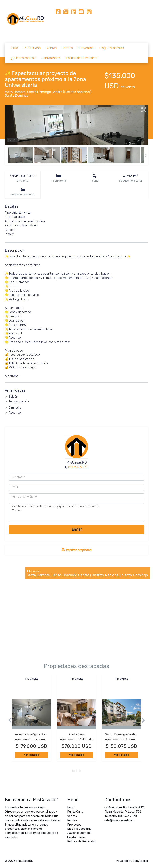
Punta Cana (32, 48)
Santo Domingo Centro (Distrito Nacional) (59, 92)
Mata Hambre (15, 92)
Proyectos (86, 48)
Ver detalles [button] (31, 755)
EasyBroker (141, 861)
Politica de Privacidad (81, 58)
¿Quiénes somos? (23, 58)
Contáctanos (51, 58)
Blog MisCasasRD (112, 48)
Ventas (52, 48)
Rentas (68, 48)
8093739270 (78, 467)
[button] (8, 720)
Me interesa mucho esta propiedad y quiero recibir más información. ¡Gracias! (76, 513)
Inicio (14, 48)
